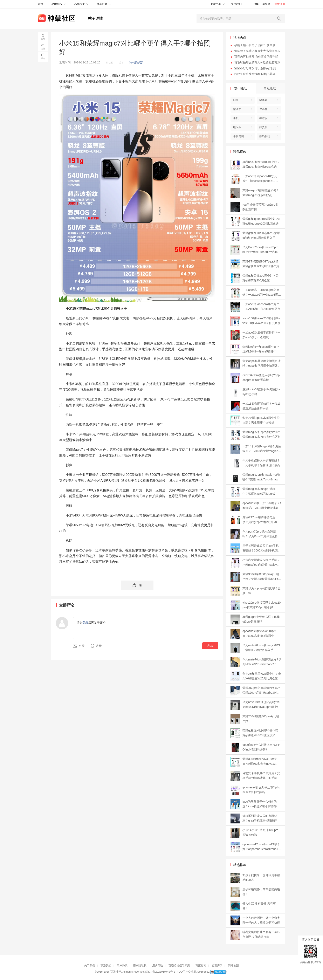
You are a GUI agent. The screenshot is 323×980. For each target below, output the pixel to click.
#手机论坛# (136, 62)
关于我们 (90, 965)
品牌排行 (57, 4)
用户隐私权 (140, 965)
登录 (85, 623)
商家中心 (216, 4)
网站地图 (233, 965)
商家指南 (201, 965)
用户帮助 (158, 965)
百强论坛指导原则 (179, 965)
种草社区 (102, 4)
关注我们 (236, 4)
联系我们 (106, 965)
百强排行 (116, 972)
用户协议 (122, 965)
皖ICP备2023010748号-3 (160, 972)
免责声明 (217, 965)
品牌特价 (80, 4)
